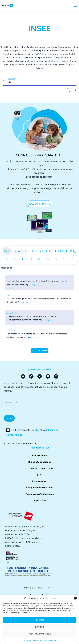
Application (40, 500)
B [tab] (22, 251)
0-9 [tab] (14, 251)
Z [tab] (72, 259)
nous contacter (29, 443)
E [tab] (33, 251)
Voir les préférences (40, 634)
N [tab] (63, 251)
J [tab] (49, 251)
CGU (37, 430)
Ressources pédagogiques (40, 494)
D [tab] (29, 251)
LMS (39, 475)
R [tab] (7, 259)
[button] (75, 598)
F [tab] (36, 251)
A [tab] (19, 251)
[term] (7, 278)
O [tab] (67, 251)
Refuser (40, 627)
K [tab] (52, 251)
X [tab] (56, 259)
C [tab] (26, 251)
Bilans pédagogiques (40, 462)
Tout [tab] (7, 251)
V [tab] (39, 259)
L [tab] (56, 251)
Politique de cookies (29, 640)
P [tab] (71, 251)
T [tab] (23, 259)
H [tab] (43, 251)
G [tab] (40, 251)
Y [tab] (64, 259)
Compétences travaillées (39, 487)
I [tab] (46, 251)
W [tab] (48, 259)
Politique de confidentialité (47, 640)
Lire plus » (35, 285)
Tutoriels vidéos (39, 455)
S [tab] (15, 259)
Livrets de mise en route (40, 468)
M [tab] (60, 251)
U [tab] (31, 259)
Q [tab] (74, 251)
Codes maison (40, 481)
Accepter (40, 620)
